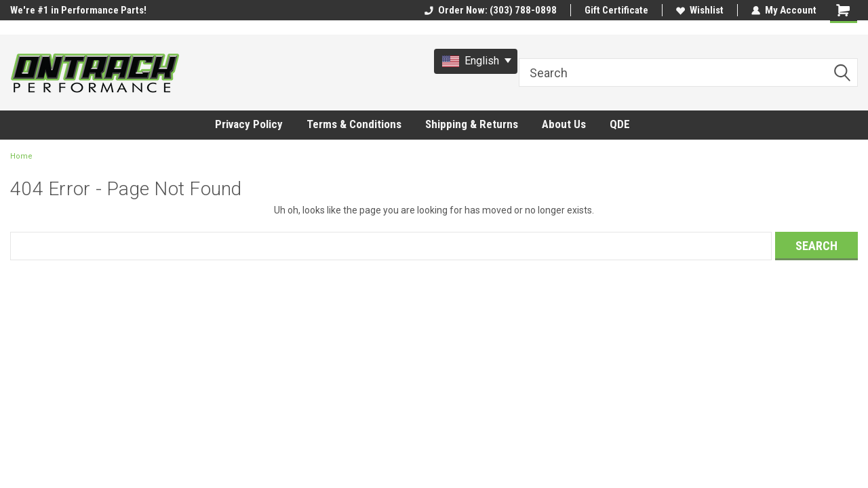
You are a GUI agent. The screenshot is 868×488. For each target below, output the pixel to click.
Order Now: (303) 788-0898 (491, 10)
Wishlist (700, 10)
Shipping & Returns (472, 124)
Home (21, 156)
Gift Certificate (616, 10)
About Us (564, 124)
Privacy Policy (249, 124)
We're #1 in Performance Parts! (78, 10)
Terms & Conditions (354, 124)
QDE (620, 124)
